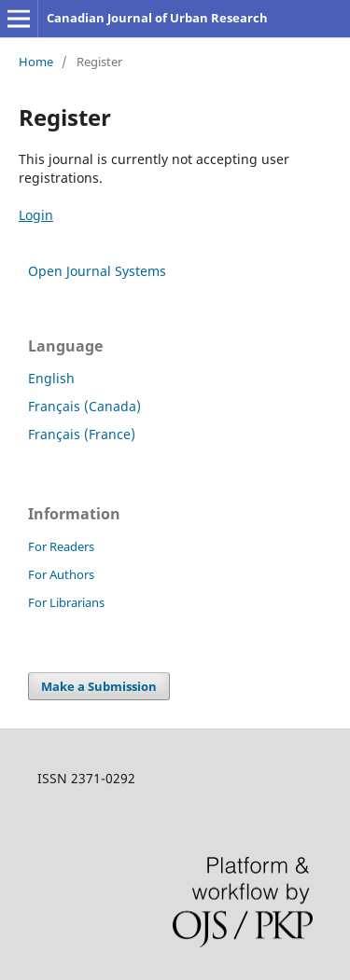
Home (36, 62)
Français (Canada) (84, 406)
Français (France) (82, 434)
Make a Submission (99, 686)
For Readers (61, 546)
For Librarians (66, 602)
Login (36, 215)
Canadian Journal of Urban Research (157, 18)
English (51, 378)
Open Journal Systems (97, 271)
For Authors (61, 574)
